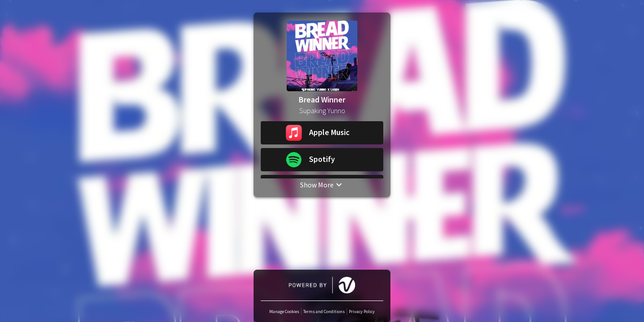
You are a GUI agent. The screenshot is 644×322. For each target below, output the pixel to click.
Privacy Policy (362, 311)
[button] (322, 133)
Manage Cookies (284, 311)
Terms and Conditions (324, 311)
